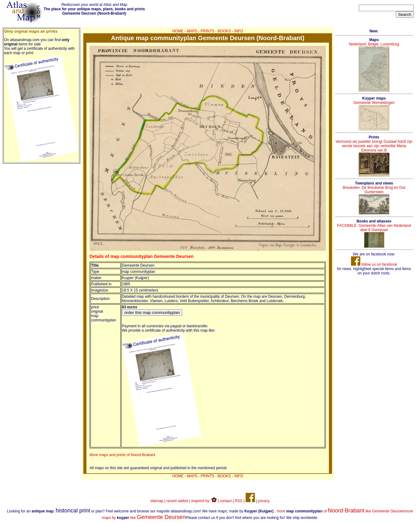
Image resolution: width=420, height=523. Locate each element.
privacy (264, 501)
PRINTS (207, 31)
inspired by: (204, 501)
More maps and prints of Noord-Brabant (122, 455)
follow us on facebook (374, 264)
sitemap (157, 501)
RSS (239, 501)
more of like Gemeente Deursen (341, 511)
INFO (239, 31)
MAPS (192, 31)
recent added (177, 501)
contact (226, 501)
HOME (178, 31)
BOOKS (224, 31)
